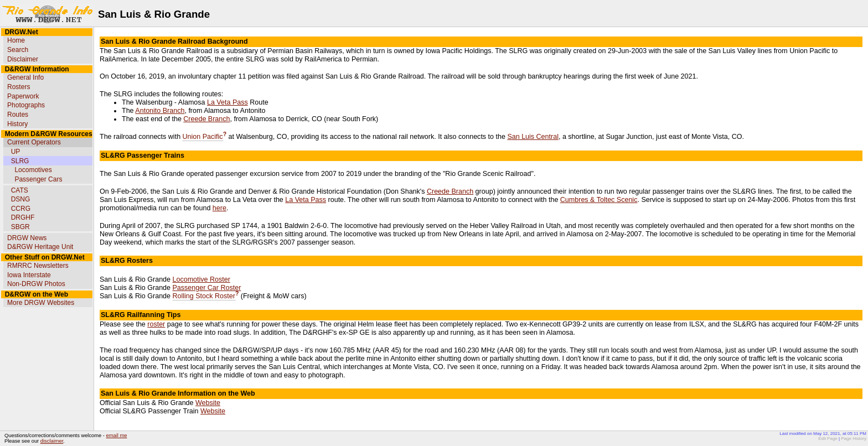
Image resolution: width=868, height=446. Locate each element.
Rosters (19, 87)
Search (18, 50)
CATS (20, 190)
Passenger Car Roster (207, 288)
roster (156, 324)
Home (16, 40)
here (219, 208)
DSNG (21, 199)
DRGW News (27, 238)
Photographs (26, 105)
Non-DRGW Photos (36, 284)
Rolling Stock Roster (204, 296)
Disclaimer (23, 59)
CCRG (21, 209)
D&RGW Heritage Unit (40, 247)
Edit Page (828, 439)
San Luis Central (533, 137)
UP (16, 152)
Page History (854, 439)
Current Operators (34, 142)
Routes (18, 115)
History (17, 124)
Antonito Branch (160, 111)
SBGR (20, 227)
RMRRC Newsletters (38, 266)
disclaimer (52, 441)
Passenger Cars (38, 179)
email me (117, 435)
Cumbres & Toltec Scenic (599, 200)
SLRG (20, 161)
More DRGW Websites (41, 303)
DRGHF (23, 217)
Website (208, 403)
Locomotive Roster (201, 279)
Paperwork (23, 96)
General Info (25, 77)
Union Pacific (203, 137)
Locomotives (33, 170)
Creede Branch (206, 119)
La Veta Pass (228, 102)
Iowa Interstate (29, 275)
